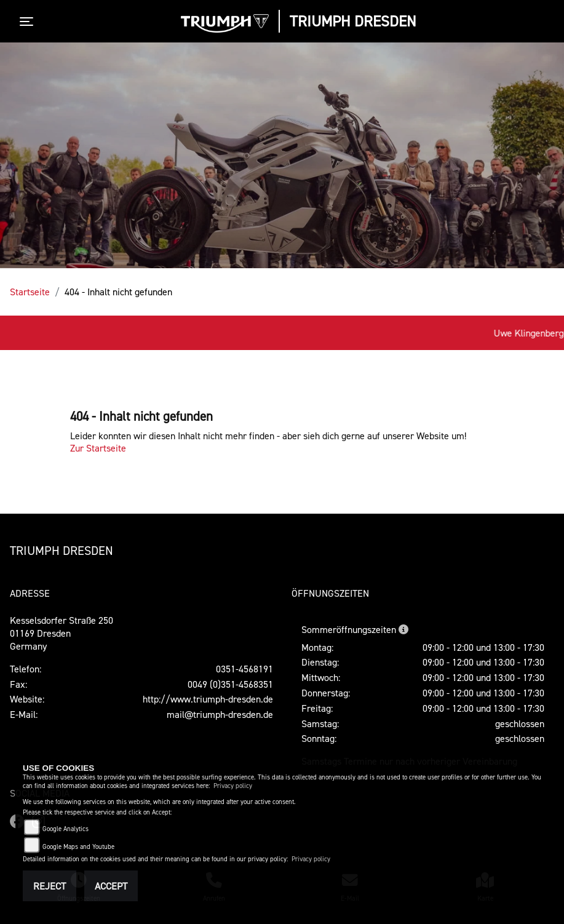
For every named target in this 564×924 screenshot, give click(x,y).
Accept (111, 886)
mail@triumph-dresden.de (220, 714)
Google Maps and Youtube (78, 847)
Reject (50, 886)
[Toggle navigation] (29, 22)
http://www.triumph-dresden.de (208, 699)
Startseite (30, 292)
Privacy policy (233, 786)
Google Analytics (66, 829)
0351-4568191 (244, 669)
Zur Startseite (98, 448)
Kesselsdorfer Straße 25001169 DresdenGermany (62, 633)
